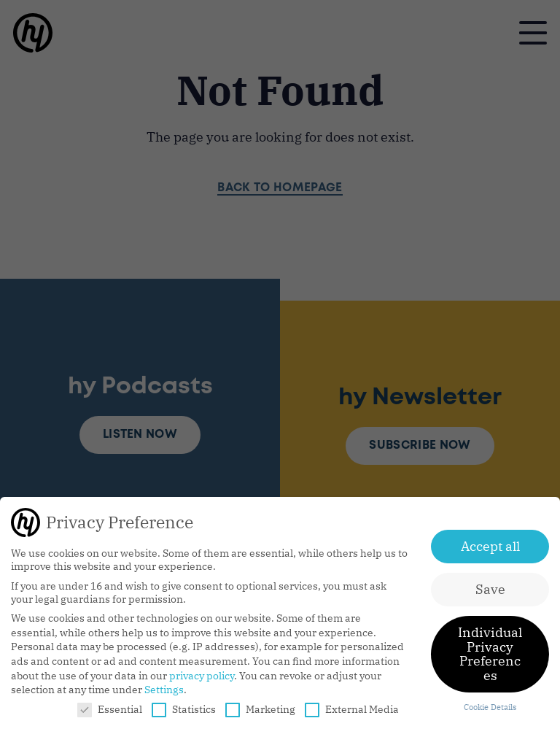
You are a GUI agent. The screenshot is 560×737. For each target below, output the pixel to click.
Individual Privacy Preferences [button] (490, 654)
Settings (164, 690)
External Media (352, 709)
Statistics (184, 709)
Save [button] (490, 589)
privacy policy (202, 676)
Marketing (260, 709)
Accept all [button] (490, 546)
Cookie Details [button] (490, 707)
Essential (110, 709)
